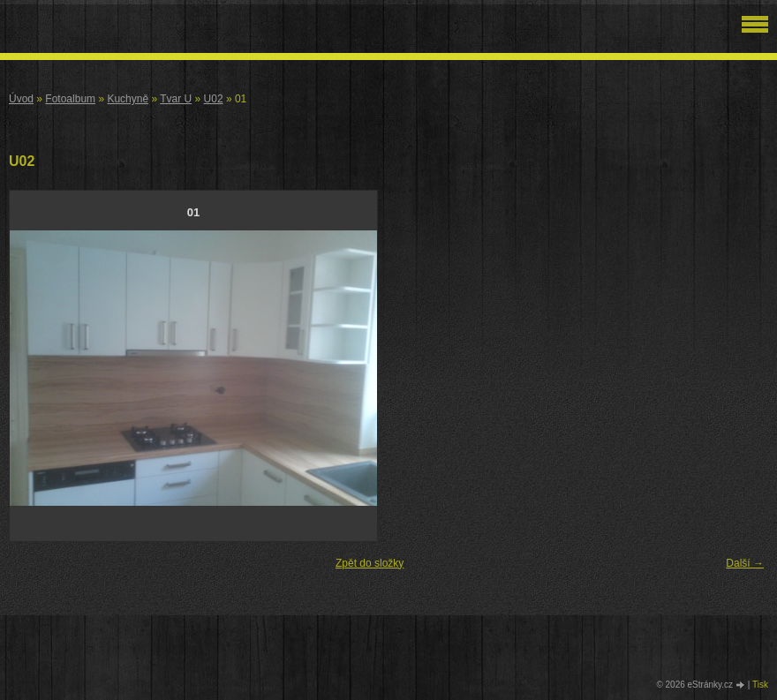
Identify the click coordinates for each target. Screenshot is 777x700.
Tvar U (176, 99)
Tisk (760, 685)
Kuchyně (128, 99)
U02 (214, 99)
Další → (745, 563)
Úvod (21, 99)
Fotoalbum (70, 99)
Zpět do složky (370, 563)
